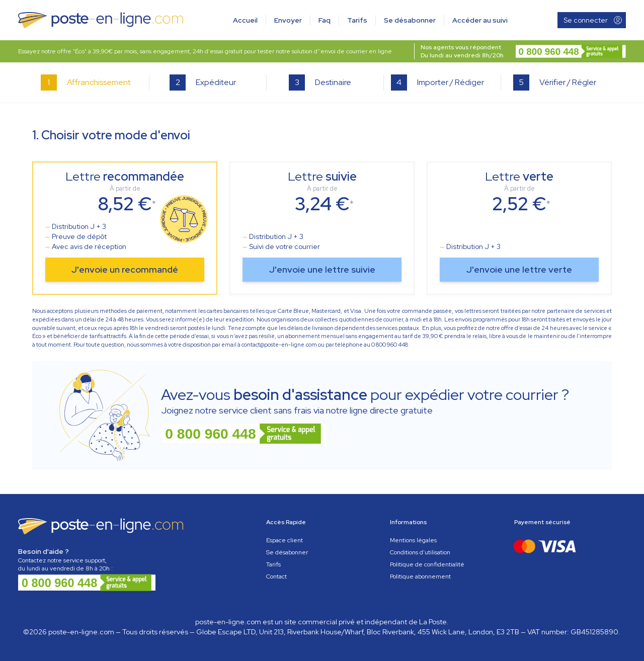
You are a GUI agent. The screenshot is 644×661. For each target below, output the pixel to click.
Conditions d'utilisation (420, 552)
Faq (325, 20)
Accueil (245, 20)
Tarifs (357, 20)
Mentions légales (413, 540)
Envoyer (288, 20)
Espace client (285, 540)
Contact (276, 576)
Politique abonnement (420, 576)
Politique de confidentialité (427, 564)
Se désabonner (410, 20)
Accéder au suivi (480, 20)
